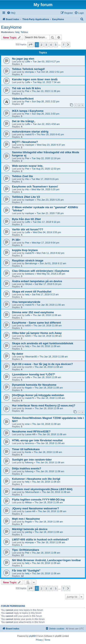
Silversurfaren (32, 492)
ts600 (28, 325)
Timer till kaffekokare (26, 449)
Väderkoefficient (23, 99)
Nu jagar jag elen (23, 59)
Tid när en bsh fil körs (26, 88)
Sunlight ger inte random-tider (32, 460)
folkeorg (29, 462)
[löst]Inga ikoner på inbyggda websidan (38, 395)
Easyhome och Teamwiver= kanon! (35, 187)
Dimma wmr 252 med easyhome (33, 312)
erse (27, 424)
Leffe (28, 62)
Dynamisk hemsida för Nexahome (34, 385)
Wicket (28, 284)
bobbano (30, 274)
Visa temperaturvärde (26, 302)
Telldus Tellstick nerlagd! (28, 69)
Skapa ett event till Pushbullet (32, 292)
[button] (30, 45)
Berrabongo (31, 263)
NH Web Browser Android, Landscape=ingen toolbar (46, 560)
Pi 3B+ (16, 240)
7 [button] (63, 45)
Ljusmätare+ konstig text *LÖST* (34, 374)
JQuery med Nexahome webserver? (36, 508)
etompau (30, 72)
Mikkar (28, 502)
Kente (28, 452)
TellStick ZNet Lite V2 (26, 197)
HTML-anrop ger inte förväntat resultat (37, 440)
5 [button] (56, 45)
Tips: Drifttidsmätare (26, 550)
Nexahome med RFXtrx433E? (31, 431)
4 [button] (51, 45)
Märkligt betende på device (30, 529)
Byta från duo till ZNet (26, 219)
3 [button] (46, 45)
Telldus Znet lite (22, 176)
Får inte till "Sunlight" (26, 571)
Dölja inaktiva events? (27, 468)
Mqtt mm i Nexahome (26, 519)
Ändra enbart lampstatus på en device (37, 281)
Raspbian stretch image (28, 260)
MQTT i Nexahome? (25, 142)
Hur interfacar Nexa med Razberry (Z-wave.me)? (44, 405)
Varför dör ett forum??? (28, 229)
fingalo (28, 388)
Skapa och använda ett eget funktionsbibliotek (43, 343)
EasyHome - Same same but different (36, 323)
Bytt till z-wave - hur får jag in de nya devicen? (42, 364)
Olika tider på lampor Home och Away (37, 333)
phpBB (32, 636)
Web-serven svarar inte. (28, 166)
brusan (29, 408)
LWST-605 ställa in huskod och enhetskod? (40, 539)
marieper (30, 145)
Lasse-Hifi (30, 434)
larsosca (29, 443)
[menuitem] (11, 13)
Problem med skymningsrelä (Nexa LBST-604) (42, 489)
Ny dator (18, 354)
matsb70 (29, 134)
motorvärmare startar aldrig (30, 132)
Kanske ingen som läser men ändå (35, 79)
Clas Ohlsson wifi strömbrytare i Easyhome (41, 271)
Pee (27, 91)
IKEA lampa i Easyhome (28, 111)
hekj (17, 32)
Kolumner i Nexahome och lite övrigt (36, 479)
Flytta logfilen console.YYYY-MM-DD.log (38, 500)
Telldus (24, 32)
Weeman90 (31, 357)
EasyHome (11, 27)
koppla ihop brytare (25, 250)
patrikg (28, 532)
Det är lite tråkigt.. (24, 121)
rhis (27, 179)
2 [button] (42, 45)
